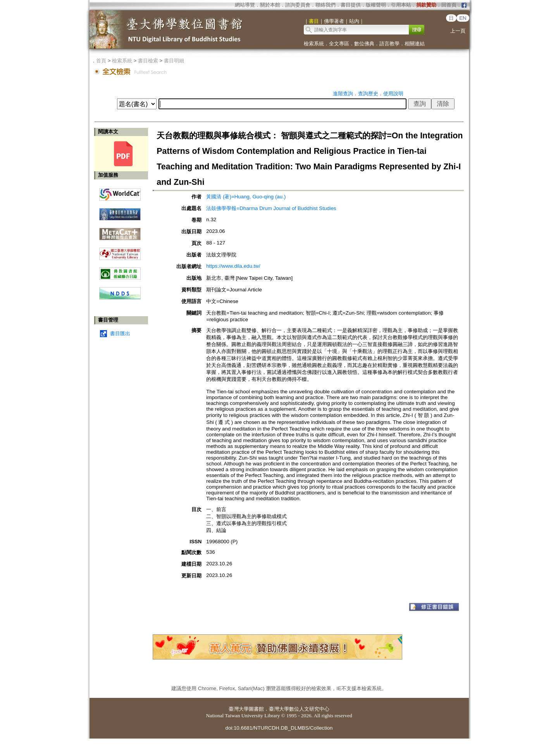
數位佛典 (364, 44)
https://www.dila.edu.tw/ (233, 266)
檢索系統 (314, 44)
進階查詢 (343, 94)
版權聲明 (376, 5)
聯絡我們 (325, 5)
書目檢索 (148, 61)
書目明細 (174, 61)
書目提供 (351, 5)
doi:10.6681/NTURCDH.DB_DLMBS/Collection (279, 728)
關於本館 (270, 5)
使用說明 (393, 94)
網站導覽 (245, 5)
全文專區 (339, 44)
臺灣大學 (239, 709)
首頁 (101, 61)
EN (463, 18)
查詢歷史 (368, 94)
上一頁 (458, 31)
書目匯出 (120, 333)
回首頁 (449, 5)
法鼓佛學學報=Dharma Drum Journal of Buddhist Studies (271, 208)
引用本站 (401, 5)
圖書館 (256, 709)
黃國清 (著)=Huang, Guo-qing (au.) (246, 197)
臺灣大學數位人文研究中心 (299, 709)
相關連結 (415, 44)
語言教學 (389, 44)
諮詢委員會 (298, 5)
